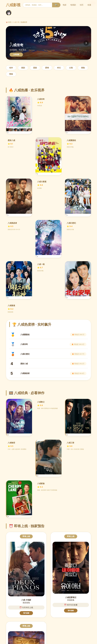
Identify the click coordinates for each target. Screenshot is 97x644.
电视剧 (73, 5)
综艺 (82, 5)
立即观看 (16, 55)
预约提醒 (26, 613)
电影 (65, 5)
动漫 (89, 5)
